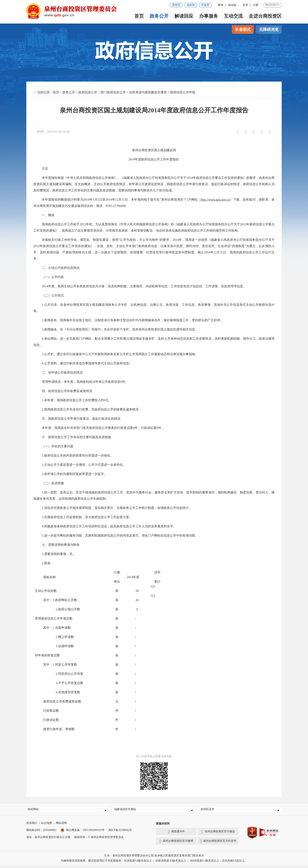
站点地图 (47, 825)
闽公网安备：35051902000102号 (82, 832)
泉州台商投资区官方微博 (176, 843)
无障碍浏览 (269, 29)
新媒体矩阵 (163, 826)
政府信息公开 (88, 92)
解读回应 (184, 16)
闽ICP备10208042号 (120, 832)
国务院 (176, 5)
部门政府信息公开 (113, 92)
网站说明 (61, 825)
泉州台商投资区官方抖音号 (218, 843)
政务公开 (159, 16)
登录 (245, 5)
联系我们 (32, 825)
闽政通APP (176, 834)
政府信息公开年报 (183, 92)
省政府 (191, 5)
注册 (256, 5)
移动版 (232, 5)
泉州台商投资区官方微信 (218, 834)
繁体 (221, 5)
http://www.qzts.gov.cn (215, 200)
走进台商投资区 (265, 16)
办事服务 (209, 16)
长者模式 (243, 29)
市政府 (205, 5)
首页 (139, 16)
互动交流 (233, 16)
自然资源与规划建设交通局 (148, 92)
